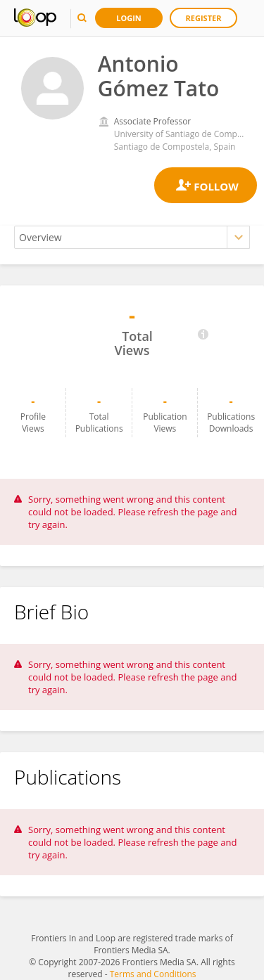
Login (129, 18)
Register (204, 18)
